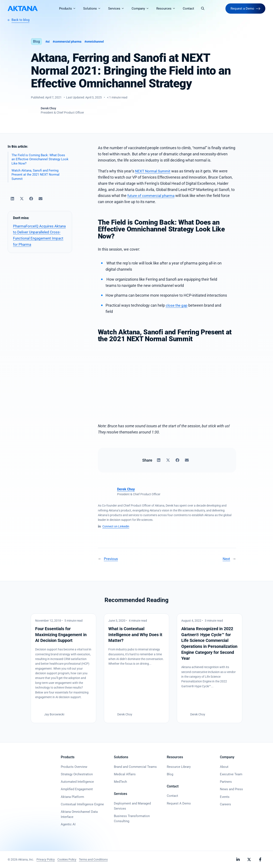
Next (226, 559)
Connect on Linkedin (116, 526)
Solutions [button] (94, 9)
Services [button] (119, 9)
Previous (111, 559)
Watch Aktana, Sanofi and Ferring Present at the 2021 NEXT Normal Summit (36, 175)
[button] (203, 9)
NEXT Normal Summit (154, 171)
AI (49, 42)
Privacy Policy (46, 859)
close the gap (177, 305)
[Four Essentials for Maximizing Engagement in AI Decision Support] (63, 668)
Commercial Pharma (69, 42)
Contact (189, 9)
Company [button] (143, 9)
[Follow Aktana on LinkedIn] (238, 859)
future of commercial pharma (152, 196)
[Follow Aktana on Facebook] (260, 859)
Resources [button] (168, 9)
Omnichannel (98, 42)
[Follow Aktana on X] (249, 859)
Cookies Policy (67, 859)
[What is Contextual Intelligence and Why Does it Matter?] (137, 668)
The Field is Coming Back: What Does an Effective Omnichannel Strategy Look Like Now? (40, 160)
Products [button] (70, 9)
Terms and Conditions (93, 859)
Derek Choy (126, 489)
